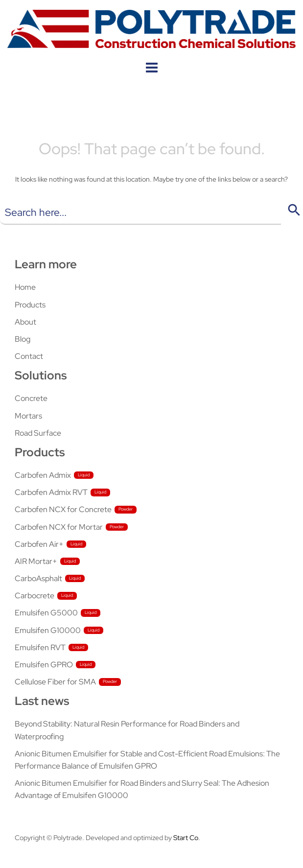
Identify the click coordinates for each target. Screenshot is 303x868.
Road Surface (38, 433)
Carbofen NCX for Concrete (63, 509)
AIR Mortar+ (36, 561)
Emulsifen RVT (40, 647)
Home (25, 287)
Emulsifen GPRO (44, 665)
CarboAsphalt (38, 578)
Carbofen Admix (43, 475)
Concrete (31, 398)
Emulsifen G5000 (46, 613)
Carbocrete (35, 596)
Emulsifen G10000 (48, 630)
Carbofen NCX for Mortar (59, 527)
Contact (29, 356)
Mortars (28, 416)
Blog (23, 339)
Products (30, 305)
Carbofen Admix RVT (51, 492)
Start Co (186, 838)
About (25, 322)
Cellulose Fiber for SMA (55, 682)
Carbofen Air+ (39, 544)
